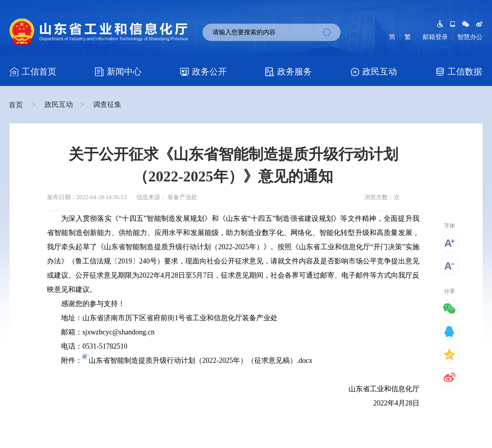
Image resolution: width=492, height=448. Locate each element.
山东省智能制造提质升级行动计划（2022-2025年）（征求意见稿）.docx (197, 360)
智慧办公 (470, 37)
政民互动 (59, 105)
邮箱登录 (435, 37)
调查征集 (107, 105)
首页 (17, 105)
